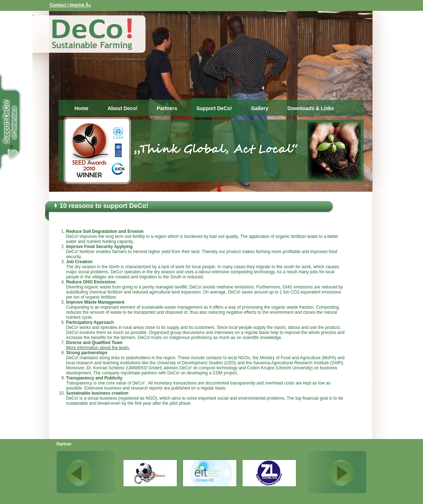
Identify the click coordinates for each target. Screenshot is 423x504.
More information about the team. (98, 348)
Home (81, 108)
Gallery (260, 108)
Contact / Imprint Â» (70, 5)
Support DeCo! (214, 108)
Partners (167, 108)
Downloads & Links (311, 108)
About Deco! (123, 108)
